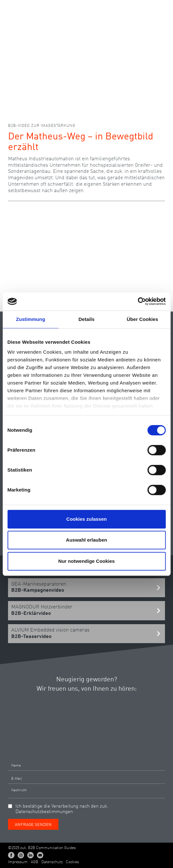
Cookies (72, 862)
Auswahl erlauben (86, 540)
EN (145, 8)
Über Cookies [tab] (143, 319)
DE (134, 8)
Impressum (18, 862)
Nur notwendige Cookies (87, 561)
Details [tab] (87, 319)
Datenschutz (52, 862)
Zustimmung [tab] (31, 319)
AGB (35, 862)
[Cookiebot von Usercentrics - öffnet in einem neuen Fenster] (138, 301)
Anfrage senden (33, 825)
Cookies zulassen (87, 519)
